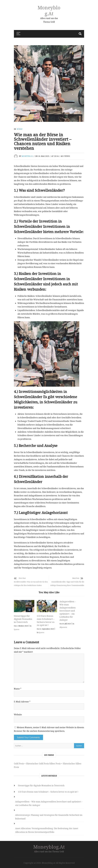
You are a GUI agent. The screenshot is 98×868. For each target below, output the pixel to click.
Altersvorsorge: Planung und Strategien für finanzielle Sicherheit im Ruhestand (49, 817)
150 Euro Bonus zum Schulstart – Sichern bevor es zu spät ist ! (46, 620)
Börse (20, 129)
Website (18, 715)
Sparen (17, 629)
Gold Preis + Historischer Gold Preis (31, 764)
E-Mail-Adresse (22, 702)
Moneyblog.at (49, 10)
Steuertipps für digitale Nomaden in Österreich (23, 619)
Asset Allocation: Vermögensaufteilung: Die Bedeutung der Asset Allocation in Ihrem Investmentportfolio (47, 830)
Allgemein (63, 627)
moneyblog (27, 156)
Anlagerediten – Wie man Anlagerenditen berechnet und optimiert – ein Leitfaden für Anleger (68, 611)
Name (18, 689)
